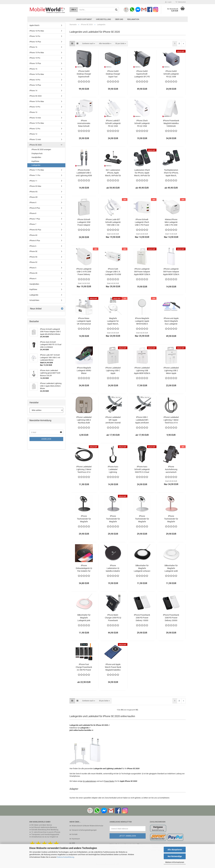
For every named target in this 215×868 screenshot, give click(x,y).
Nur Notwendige (175, 856)
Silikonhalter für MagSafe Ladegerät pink (84, 618)
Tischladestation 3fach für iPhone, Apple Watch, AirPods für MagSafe (171, 173)
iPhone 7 (33, 224)
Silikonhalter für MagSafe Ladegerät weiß (171, 568)
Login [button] (168, 2)
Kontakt (75, 834)
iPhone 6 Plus (35, 241)
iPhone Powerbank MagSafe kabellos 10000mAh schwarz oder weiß (171, 123)
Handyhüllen (36, 157)
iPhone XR (33, 197)
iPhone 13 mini (35, 118)
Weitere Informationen (175, 862)
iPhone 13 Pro (35, 107)
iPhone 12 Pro (35, 129)
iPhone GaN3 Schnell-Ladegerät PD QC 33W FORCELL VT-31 (171, 74)
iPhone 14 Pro (35, 80)
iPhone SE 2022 (36, 96)
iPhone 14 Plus (35, 85)
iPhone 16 (33, 47)
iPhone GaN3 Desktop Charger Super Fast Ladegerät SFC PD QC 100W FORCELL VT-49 (113, 74)
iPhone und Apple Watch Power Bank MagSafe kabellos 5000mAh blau (113, 667)
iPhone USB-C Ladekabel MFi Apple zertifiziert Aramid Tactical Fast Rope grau (142, 420)
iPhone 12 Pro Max (37, 123)
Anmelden (46, 439)
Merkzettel (181, 2)
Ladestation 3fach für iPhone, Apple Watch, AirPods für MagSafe (142, 173)
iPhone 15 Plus (35, 63)
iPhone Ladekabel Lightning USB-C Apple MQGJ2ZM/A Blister (113, 371)
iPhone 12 (33, 134)
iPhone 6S (33, 235)
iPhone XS (33, 192)
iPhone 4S (33, 273)
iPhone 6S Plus (35, 230)
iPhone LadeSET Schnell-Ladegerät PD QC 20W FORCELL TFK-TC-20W (113, 123)
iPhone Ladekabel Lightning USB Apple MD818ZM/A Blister (142, 371)
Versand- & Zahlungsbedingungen (84, 830)
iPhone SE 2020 (36, 145)
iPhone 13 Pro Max (37, 101)
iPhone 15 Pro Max (37, 53)
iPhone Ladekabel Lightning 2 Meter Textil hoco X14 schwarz (84, 469)
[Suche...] (74, 10)
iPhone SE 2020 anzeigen (41, 149)
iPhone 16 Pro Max (37, 31)
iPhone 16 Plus (35, 42)
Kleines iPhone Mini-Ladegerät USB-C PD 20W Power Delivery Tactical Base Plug (171, 222)
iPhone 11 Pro (35, 175)
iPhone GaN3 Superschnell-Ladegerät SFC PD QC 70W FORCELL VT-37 (142, 74)
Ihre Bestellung (103, 19)
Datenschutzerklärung (65, 857)
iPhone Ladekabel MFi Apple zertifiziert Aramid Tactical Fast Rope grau (113, 420)
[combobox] (89, 44)
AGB (73, 843)
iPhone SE (33, 251)
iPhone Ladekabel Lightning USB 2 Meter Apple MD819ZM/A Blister (171, 371)
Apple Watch (34, 25)
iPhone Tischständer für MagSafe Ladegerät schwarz (84, 519)
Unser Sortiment (84, 19)
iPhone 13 (33, 112)
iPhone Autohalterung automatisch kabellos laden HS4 (171, 469)
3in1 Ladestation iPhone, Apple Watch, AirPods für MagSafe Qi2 (113, 173)
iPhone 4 (33, 279)
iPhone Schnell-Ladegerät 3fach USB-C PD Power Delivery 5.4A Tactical (142, 222)
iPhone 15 (33, 69)
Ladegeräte (36, 165)
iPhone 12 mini (35, 139)
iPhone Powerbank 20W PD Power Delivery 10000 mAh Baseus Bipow (142, 618)
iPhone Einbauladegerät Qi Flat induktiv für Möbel (84, 568)
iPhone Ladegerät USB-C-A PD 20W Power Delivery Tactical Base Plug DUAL (84, 272)
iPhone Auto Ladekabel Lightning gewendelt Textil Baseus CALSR (113, 469)
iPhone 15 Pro (35, 58)
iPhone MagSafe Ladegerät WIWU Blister (84, 370)
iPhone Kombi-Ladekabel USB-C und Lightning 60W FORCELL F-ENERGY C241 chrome (84, 173)
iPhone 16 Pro (35, 36)
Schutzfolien (34, 300)
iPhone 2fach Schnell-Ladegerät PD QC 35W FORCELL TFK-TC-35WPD (142, 123)
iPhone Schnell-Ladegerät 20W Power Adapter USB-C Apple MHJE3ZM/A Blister (84, 222)
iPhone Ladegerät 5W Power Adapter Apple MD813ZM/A (142, 272)
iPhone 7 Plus (35, 219)
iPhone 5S (33, 257)
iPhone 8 (33, 213)
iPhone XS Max (35, 186)
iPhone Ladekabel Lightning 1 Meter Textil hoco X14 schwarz (171, 420)
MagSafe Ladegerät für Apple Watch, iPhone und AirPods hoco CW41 (113, 321)
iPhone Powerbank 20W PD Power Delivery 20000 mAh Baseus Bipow (171, 618)
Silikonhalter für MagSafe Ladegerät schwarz (142, 568)
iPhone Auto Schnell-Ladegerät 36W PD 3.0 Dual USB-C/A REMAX (142, 469)
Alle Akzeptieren (175, 850)
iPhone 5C (33, 262)
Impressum (76, 839)
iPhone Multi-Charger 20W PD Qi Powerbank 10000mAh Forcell (113, 618)
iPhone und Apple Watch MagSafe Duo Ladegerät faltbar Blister (171, 321)
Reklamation (133, 19)
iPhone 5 (33, 268)
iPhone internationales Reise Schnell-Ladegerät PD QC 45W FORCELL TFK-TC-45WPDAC (84, 123)
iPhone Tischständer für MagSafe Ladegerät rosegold (171, 519)
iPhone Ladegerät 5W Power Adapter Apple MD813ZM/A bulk (171, 272)
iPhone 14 (33, 91)
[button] (72, 44)
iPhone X (33, 202)
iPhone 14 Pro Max (37, 74)
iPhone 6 (33, 246)
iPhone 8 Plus (35, 208)
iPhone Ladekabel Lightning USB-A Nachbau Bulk (84, 420)
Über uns (119, 19)
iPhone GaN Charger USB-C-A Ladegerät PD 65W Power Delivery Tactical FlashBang (113, 272)
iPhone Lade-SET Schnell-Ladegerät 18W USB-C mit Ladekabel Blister (113, 222)
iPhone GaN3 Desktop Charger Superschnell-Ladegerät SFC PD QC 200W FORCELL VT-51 (84, 74)
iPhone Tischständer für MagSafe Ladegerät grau (113, 519)
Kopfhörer (35, 161)
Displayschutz (37, 153)
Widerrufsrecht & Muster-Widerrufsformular (87, 826)
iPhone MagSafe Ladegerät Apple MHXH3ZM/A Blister (142, 321)
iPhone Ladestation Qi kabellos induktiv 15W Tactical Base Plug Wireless (113, 568)
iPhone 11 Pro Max (37, 170)
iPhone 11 (33, 181)
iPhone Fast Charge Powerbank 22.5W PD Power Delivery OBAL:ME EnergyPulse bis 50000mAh (84, 667)
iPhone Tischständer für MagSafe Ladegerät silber (142, 519)
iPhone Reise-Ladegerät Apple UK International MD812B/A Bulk (84, 321)
